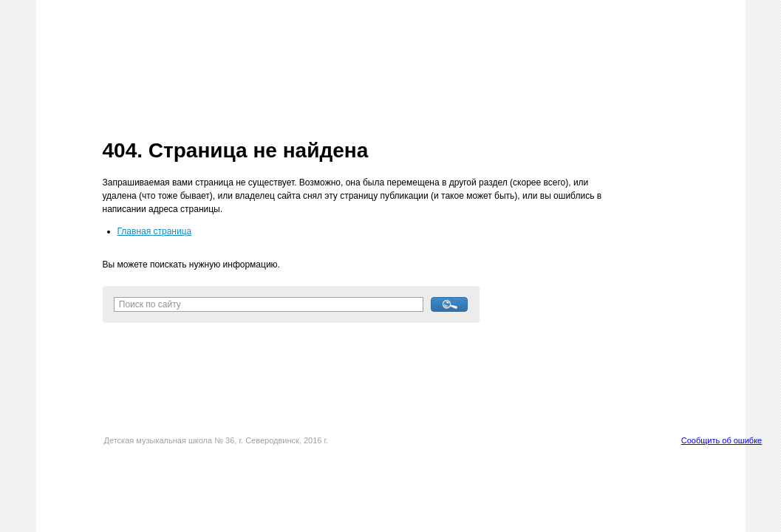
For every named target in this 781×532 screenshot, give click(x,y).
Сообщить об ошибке (722, 440)
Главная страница (155, 231)
